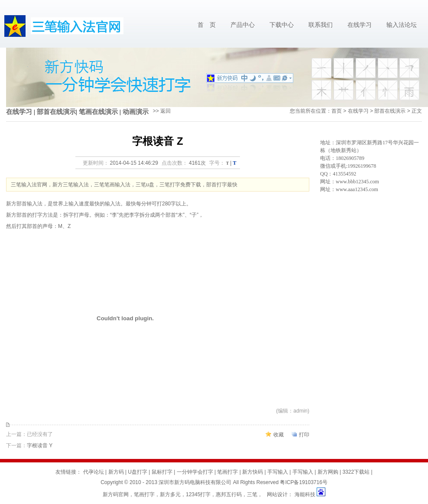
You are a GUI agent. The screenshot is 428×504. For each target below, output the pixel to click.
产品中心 (243, 25)
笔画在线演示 (98, 112)
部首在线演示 (56, 112)
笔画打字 (227, 472)
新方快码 (253, 472)
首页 (337, 111)
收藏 (279, 435)
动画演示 (136, 112)
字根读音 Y (40, 445)
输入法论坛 (402, 25)
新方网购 (328, 472)
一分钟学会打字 (195, 472)
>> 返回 (162, 111)
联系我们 (321, 25)
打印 (304, 435)
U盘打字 (138, 472)
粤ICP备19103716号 (303, 482)
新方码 (116, 472)
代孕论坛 (94, 472)
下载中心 (282, 25)
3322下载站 (356, 472)
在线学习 (360, 25)
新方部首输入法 (24, 204)
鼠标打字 (162, 472)
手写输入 (278, 472)
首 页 (207, 25)
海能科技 (305, 494)
